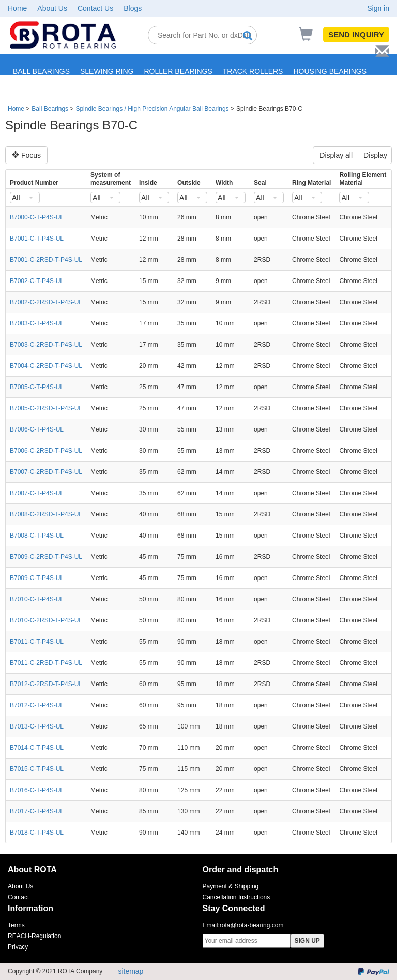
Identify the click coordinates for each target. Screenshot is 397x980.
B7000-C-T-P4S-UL (37, 217)
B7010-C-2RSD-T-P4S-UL (46, 620)
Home (17, 8)
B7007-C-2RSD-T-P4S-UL (46, 472)
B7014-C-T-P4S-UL (37, 748)
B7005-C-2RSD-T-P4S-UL (46, 408)
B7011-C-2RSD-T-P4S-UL (46, 663)
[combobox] (25, 198)
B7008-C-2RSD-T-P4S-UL (46, 514)
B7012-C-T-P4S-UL (37, 705)
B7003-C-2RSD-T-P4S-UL (46, 345)
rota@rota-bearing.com (252, 925)
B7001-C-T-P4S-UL (37, 239)
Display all (336, 155)
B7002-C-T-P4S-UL (37, 281)
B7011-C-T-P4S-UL (37, 642)
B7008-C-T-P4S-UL (37, 536)
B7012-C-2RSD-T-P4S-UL (46, 684)
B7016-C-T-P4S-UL (37, 790)
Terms (16, 925)
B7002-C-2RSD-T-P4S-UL (46, 302)
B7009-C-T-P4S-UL (37, 578)
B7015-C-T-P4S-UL (37, 769)
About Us (52, 8)
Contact (18, 897)
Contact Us (95, 8)
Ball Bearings (50, 109)
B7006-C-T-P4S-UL (37, 429)
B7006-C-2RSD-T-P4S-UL (46, 451)
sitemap (131, 971)
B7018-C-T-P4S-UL (37, 833)
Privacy (18, 947)
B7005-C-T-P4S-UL (37, 387)
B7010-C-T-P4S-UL (37, 599)
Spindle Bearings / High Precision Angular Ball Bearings (152, 109)
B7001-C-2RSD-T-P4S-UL (46, 260)
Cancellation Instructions (236, 897)
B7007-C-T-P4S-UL (37, 493)
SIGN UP (307, 941)
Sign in (378, 8)
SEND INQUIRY (356, 34)
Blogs (133, 8)
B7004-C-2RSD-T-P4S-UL (46, 366)
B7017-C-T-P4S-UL (37, 811)
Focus (26, 155)
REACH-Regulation (34, 936)
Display (375, 155)
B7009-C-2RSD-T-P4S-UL (46, 557)
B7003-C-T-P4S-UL (37, 323)
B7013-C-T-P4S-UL (37, 726)
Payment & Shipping (231, 886)
